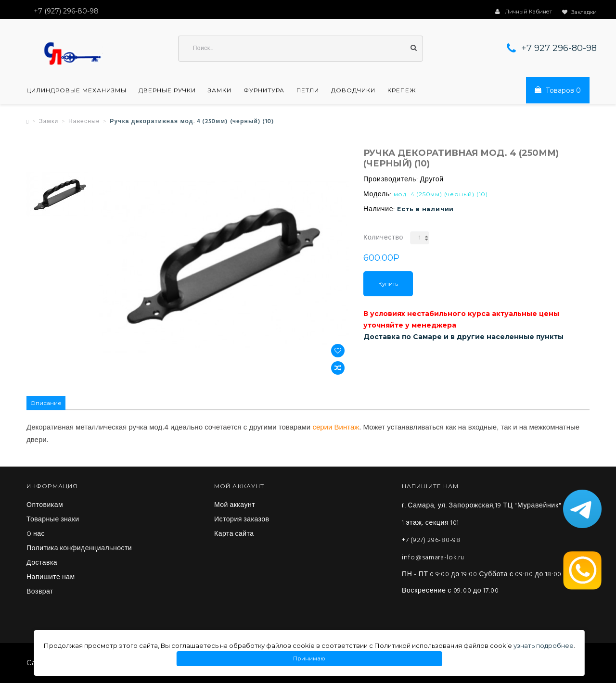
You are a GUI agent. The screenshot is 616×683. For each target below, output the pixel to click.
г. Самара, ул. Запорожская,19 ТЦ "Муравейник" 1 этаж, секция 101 (481, 514)
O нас (36, 534)
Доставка (42, 563)
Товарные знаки (53, 520)
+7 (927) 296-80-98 (431, 540)
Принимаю (309, 659)
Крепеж (402, 90)
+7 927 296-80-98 (559, 48)
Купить (388, 284)
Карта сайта (234, 534)
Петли (308, 90)
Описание (46, 403)
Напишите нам (51, 578)
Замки (220, 90)
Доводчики (353, 90)
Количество (383, 238)
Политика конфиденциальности (79, 549)
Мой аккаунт (235, 506)
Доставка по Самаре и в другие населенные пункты (463, 337)
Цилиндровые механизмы (77, 90)
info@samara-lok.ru (433, 558)
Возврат (40, 592)
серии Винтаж (336, 427)
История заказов (242, 520)
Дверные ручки (167, 90)
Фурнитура (264, 90)
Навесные (84, 122)
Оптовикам (45, 506)
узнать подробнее (544, 645)
